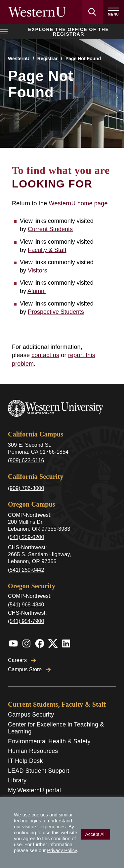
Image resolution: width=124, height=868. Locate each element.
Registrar (47, 59)
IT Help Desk (25, 761)
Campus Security (31, 715)
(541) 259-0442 (26, 570)
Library (17, 780)
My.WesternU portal (34, 790)
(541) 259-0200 (26, 537)
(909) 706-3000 (26, 488)
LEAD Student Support (39, 771)
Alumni (37, 291)
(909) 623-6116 (26, 460)
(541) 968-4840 (26, 605)
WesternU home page (78, 203)
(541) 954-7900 (26, 621)
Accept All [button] (95, 834)
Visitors (38, 270)
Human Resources (33, 751)
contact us (45, 355)
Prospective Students (56, 312)
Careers (22, 660)
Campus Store (29, 669)
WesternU (19, 59)
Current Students (50, 229)
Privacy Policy (62, 850)
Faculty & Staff (47, 250)
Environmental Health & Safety (49, 741)
